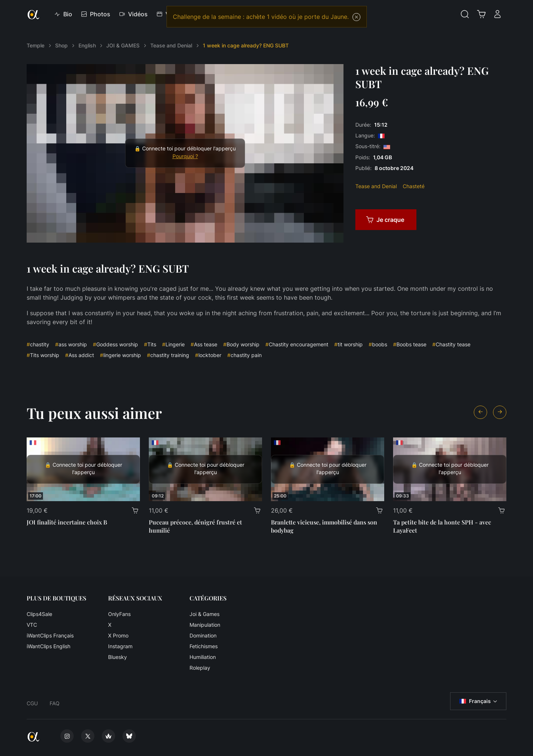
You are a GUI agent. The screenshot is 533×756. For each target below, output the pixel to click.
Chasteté (414, 186)
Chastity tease (451, 344)
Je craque (385, 220)
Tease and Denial (171, 45)
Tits (150, 344)
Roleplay (200, 668)
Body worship (241, 344)
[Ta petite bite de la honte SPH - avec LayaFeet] (450, 469)
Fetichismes (204, 646)
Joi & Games (205, 614)
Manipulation (205, 625)
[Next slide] (500, 412)
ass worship (71, 344)
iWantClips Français (50, 635)
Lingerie (173, 344)
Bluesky (118, 657)
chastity (38, 344)
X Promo (118, 635)
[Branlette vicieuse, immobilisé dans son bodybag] (328, 469)
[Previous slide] (480, 412)
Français (475, 701)
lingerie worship (120, 355)
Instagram (120, 646)
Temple (36, 45)
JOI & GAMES (123, 45)
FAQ (55, 703)
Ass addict (80, 355)
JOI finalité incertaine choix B (67, 522)
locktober (208, 355)
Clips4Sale (39, 614)
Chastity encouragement (297, 344)
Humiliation (203, 657)
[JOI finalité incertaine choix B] (83, 469)
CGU (32, 703)
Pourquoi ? (185, 156)
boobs (378, 344)
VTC (32, 625)
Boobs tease (410, 344)
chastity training (168, 355)
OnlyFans (119, 614)
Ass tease (204, 344)
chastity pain (244, 355)
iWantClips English (48, 646)
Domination (203, 635)
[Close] (356, 17)
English (87, 45)
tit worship (348, 344)
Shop (61, 45)
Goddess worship (115, 344)
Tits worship (43, 355)
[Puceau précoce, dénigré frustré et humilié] (205, 469)
